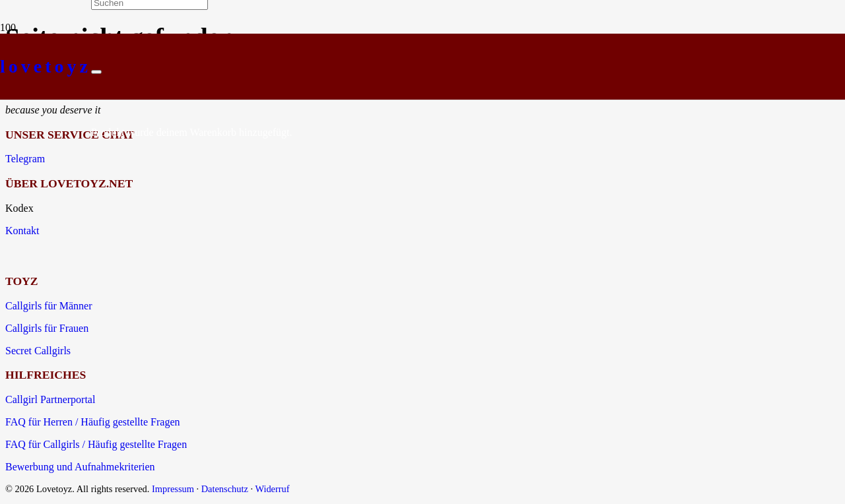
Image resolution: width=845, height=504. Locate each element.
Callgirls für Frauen (47, 328)
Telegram (25, 159)
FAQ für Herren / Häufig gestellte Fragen (93, 422)
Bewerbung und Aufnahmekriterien (80, 467)
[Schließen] (96, 72)
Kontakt (22, 231)
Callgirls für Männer (49, 306)
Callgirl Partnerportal (50, 399)
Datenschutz (225, 489)
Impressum (173, 489)
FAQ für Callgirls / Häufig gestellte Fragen (96, 444)
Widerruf (272, 489)
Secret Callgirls (38, 351)
